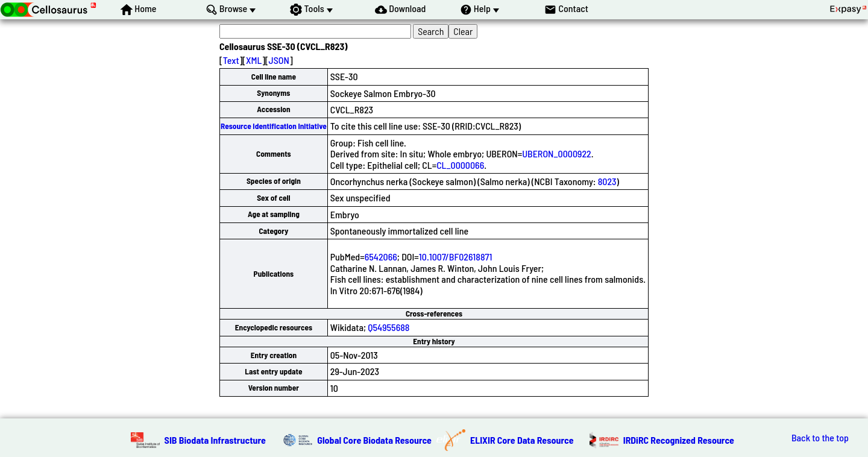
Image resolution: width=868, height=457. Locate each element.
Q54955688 (388, 327)
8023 (607, 181)
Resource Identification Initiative (274, 126)
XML (254, 60)
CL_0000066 (460, 165)
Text (231, 60)
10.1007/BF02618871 (456, 257)
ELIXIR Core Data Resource (522, 440)
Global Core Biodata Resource (374, 440)
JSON (279, 60)
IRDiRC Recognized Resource (679, 440)
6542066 (381, 257)
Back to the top (820, 438)
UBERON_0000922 (557, 153)
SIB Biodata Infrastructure (215, 440)
